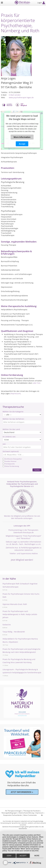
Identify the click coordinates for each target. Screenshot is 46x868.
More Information (22, 137)
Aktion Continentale (30, 815)
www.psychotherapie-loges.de (21, 97)
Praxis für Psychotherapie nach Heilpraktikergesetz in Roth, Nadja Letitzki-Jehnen (20, 614)
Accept (22, 144)
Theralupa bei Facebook (31, 811)
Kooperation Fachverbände (13, 815)
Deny (9, 856)
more (37, 856)
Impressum (39, 813)
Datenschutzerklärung (26, 813)
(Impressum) (15, 393)
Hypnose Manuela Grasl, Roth (15, 604)
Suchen (37, 470)
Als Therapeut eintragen (13, 811)
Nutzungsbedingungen (9, 813)
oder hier (37, 383)
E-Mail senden (15, 95)
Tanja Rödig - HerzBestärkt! (14, 632)
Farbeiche (7, 625)
